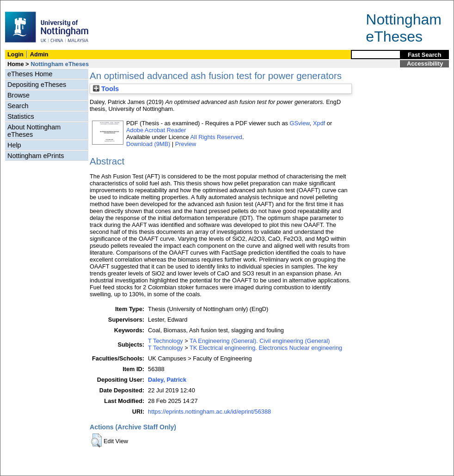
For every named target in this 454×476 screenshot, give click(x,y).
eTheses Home (30, 74)
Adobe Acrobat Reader (156, 130)
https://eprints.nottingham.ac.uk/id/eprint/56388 (209, 412)
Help (14, 145)
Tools (106, 89)
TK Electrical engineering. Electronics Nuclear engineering (266, 348)
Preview (186, 144)
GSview (299, 123)
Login (15, 54)
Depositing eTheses (37, 85)
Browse (18, 95)
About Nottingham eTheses (34, 131)
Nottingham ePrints (36, 156)
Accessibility (425, 64)
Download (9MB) (148, 144)
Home (16, 64)
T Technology (166, 341)
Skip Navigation (21, 5)
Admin (39, 54)
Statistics (21, 116)
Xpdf (319, 123)
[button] (96, 440)
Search (18, 106)
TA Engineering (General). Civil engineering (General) (260, 341)
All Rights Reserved (216, 137)
